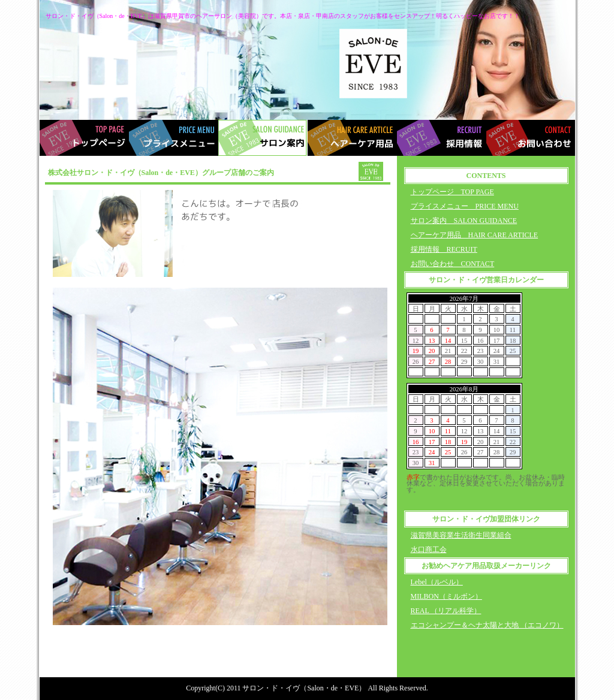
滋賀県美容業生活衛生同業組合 (461, 535)
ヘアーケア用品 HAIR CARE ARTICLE (475, 235)
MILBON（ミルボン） (446, 596)
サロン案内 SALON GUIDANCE (464, 221)
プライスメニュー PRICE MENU (465, 206)
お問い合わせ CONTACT (453, 264)
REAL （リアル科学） (446, 611)
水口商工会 (429, 550)
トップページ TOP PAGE (452, 192)
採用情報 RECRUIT (444, 249)
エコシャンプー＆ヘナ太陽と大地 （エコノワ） (487, 625)
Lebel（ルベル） (437, 582)
